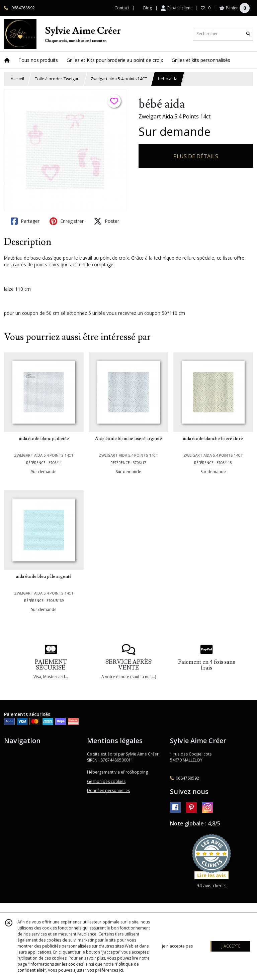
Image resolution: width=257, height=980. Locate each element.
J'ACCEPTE (231, 946)
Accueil (17, 79)
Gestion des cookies (106, 781)
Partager (25, 221)
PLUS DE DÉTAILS (196, 156)
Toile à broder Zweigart (57, 79)
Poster (106, 221)
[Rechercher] (248, 34)
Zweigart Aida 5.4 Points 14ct (175, 116)
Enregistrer (67, 221)
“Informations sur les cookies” (56, 964)
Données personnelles (108, 790)
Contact (122, 8)
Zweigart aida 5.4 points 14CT (119, 79)
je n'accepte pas (177, 946)
